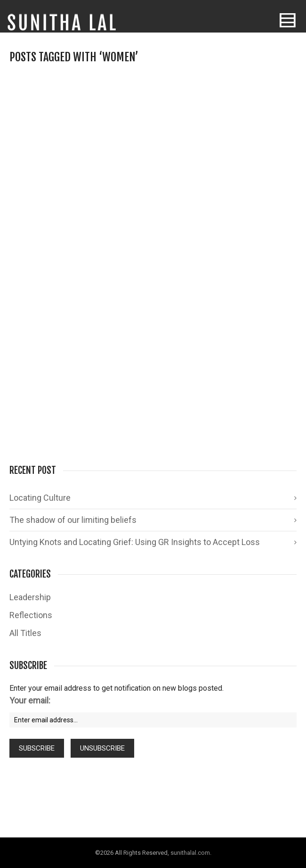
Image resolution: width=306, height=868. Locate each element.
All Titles (25, 633)
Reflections (31, 615)
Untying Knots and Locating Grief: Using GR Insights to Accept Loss (135, 542)
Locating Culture (40, 498)
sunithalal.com (190, 853)
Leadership (30, 597)
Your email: (30, 700)
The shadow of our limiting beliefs (73, 520)
